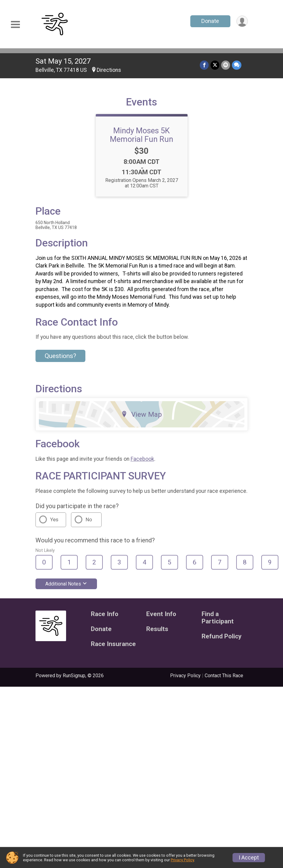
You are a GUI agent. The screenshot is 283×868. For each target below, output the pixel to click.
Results (157, 629)
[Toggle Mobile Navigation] (15, 25)
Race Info (105, 614)
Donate (210, 21)
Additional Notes (66, 584)
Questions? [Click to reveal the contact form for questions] (60, 356)
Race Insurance (113, 644)
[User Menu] (242, 21)
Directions (109, 70)
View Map (141, 414)
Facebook (142, 459)
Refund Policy (222, 636)
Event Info (161, 614)
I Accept (249, 858)
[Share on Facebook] (204, 65)
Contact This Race (224, 676)
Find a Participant (218, 618)
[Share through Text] (237, 65)
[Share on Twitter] (215, 65)
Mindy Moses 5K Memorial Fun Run (141, 135)
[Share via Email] (226, 65)
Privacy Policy (185, 676)
